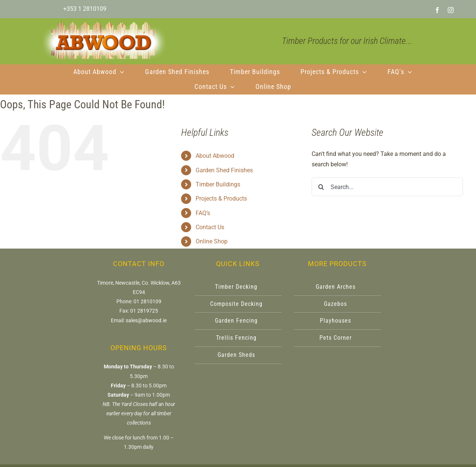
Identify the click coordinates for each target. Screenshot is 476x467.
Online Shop (212, 241)
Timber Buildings (218, 184)
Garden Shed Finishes (224, 170)
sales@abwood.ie (146, 320)
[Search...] (387, 187)
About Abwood (215, 156)
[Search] (321, 187)
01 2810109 (147, 301)
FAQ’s (203, 213)
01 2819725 (144, 311)
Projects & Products (221, 199)
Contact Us (210, 227)
